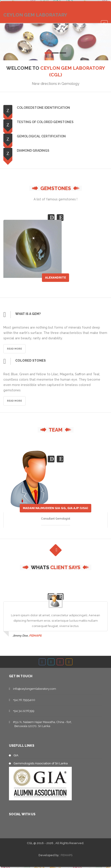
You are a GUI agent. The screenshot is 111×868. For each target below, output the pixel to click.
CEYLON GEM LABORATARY (35, 15)
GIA (16, 755)
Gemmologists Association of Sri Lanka (41, 763)
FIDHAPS (67, 855)
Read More (14, 349)
